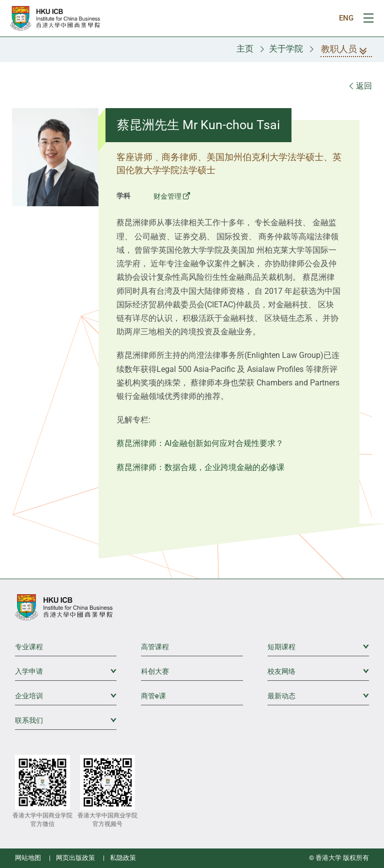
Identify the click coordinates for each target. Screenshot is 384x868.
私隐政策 (123, 858)
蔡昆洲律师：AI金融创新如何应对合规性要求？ (200, 443)
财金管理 (167, 196)
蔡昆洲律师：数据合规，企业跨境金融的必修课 (200, 467)
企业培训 (66, 695)
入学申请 (66, 671)
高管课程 (155, 647)
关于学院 (286, 49)
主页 (245, 49)
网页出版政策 (75, 858)
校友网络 (318, 671)
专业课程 (29, 647)
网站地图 (28, 858)
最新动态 (318, 695)
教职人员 (346, 50)
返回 (361, 86)
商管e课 (153, 696)
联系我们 (66, 720)
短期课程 (318, 646)
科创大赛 (155, 671)
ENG (346, 18)
